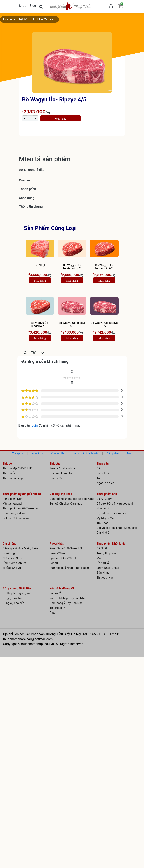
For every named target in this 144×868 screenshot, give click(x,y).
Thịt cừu (55, 464)
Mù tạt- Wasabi (12, 504)
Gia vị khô (103, 533)
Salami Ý (55, 593)
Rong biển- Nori (13, 499)
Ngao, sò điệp (106, 483)
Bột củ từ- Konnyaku (16, 518)
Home (8, 19)
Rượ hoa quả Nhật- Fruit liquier (69, 568)
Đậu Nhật (103, 573)
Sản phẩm (113, 453)
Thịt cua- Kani (105, 578)
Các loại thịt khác (61, 494)
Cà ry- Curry (104, 499)
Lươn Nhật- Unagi (108, 568)
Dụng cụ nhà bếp (13, 603)
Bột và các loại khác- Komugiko (117, 528)
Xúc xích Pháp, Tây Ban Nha (68, 598)
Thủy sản (103, 464)
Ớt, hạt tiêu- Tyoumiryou (112, 513)
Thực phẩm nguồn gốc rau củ (22, 494)
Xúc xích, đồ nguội (62, 589)
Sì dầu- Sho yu (12, 568)
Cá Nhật (102, 549)
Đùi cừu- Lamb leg (61, 473)
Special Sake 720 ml (63, 558)
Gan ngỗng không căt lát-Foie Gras (72, 499)
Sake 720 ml (58, 553)
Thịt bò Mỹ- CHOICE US (18, 469)
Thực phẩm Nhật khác (111, 544)
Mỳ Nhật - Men (106, 518)
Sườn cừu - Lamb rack (64, 469)
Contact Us (58, 453)
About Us (37, 453)
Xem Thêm (32, 353)
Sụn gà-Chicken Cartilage (66, 504)
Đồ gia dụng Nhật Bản (17, 589)
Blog (33, 6)
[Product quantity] (30, 118)
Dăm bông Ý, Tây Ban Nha (66, 603)
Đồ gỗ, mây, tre (12, 598)
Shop (23, 6)
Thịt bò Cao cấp (44, 19)
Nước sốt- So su (13, 558)
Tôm (100, 478)
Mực (100, 558)
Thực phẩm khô (107, 494)
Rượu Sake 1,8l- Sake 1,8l (66, 549)
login (35, 426)
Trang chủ (18, 453)
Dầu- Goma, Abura (14, 563)
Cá (98, 469)
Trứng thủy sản (106, 553)
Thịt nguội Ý (57, 608)
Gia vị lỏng (10, 544)
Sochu (54, 563)
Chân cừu (56, 478)
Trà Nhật (102, 523)
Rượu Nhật (57, 544)
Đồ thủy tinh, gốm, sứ (16, 593)
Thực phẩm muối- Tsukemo (20, 509)
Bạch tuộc (103, 473)
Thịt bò (22, 19)
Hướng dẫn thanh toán (86, 453)
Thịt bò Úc (9, 473)
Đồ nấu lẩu (103, 563)
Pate (53, 613)
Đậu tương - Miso (14, 513)
